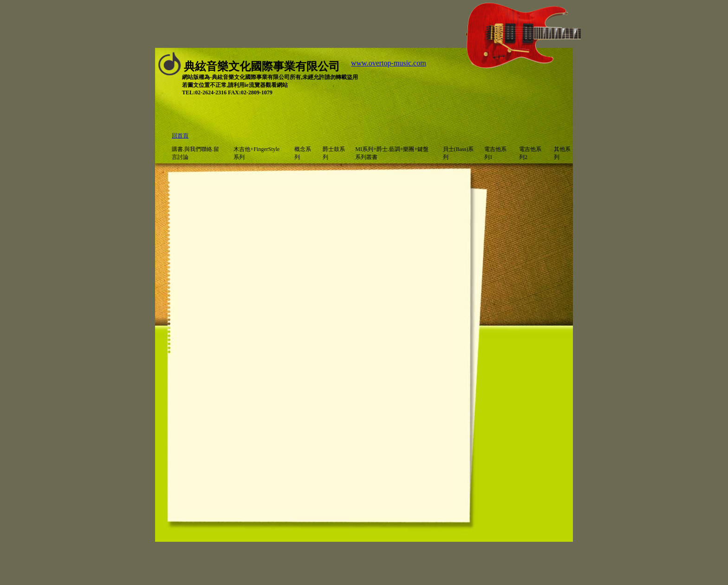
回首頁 (180, 136)
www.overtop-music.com (389, 63)
